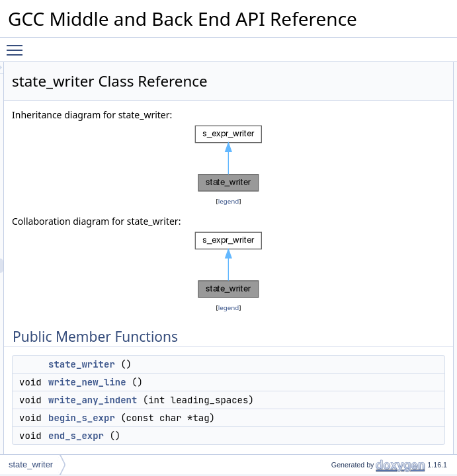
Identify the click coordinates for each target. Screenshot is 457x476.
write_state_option (395, 258)
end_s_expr (384, 142)
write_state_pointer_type (406, 448)
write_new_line (253, 444)
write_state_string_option (407, 215)
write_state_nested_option (409, 244)
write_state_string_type (404, 331)
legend (252, 234)
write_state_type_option (405, 229)
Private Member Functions (399, 157)
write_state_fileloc (395, 171)
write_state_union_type (404, 418)
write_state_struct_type (404, 389)
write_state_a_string (398, 200)
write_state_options (397, 273)
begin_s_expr (387, 128)
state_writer (247, 426)
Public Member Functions (397, 69)
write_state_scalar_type (405, 317)
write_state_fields (394, 186)
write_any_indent (393, 113)
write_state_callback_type (408, 346)
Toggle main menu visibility (18, 44)
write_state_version (397, 302)
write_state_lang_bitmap (406, 288)
